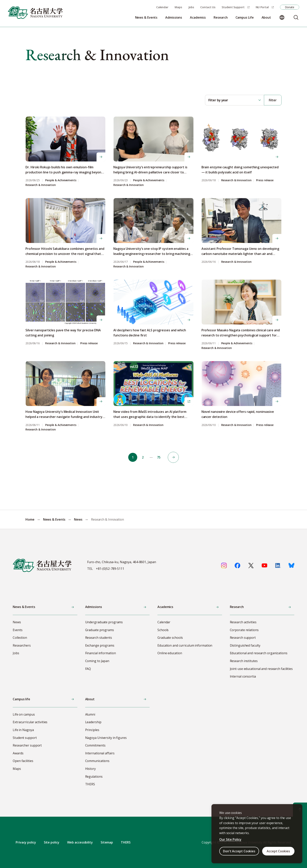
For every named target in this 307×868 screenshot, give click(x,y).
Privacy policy (26, 842)
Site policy (52, 842)
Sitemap (107, 842)
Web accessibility (80, 842)
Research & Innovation (41, 185)
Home (30, 519)
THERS (126, 842)
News (78, 519)
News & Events (54, 519)
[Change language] (282, 17)
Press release (265, 180)
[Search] (296, 17)
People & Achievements (61, 180)
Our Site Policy (230, 839)
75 (160, 457)
